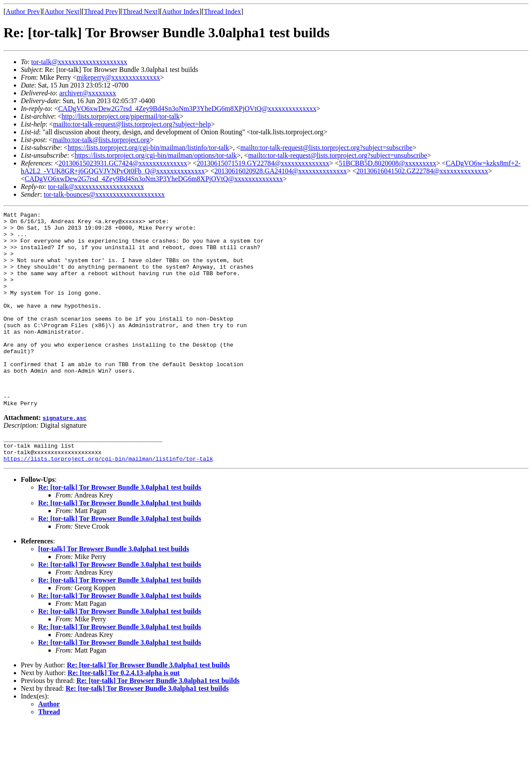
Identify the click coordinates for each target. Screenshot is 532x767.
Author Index (181, 11)
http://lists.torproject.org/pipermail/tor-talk (120, 116)
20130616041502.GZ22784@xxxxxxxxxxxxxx (422, 171)
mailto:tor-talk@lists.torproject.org (101, 140)
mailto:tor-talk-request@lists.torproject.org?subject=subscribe (326, 148)
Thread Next (140, 11)
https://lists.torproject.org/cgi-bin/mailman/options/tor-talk (156, 155)
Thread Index (223, 11)
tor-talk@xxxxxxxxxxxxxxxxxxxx (79, 62)
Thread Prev (101, 11)
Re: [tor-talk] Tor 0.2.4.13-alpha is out (124, 717)
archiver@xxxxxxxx (88, 93)
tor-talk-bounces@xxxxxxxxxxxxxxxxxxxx (104, 194)
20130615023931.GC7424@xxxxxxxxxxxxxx (123, 163)
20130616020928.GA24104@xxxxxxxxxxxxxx (281, 171)
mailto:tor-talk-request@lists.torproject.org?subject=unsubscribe (338, 155)
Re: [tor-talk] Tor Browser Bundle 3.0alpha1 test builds (120, 531)
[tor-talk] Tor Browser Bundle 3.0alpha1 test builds (114, 593)
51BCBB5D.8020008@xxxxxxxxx (388, 163)
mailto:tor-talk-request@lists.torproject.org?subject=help (132, 124)
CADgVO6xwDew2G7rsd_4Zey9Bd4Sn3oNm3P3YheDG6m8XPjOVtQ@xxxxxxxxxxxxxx (187, 109)
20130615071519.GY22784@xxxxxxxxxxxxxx (263, 163)
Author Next (62, 11)
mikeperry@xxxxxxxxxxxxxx (118, 77)
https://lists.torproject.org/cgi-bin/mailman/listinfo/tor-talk (148, 148)
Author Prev (23, 11)
